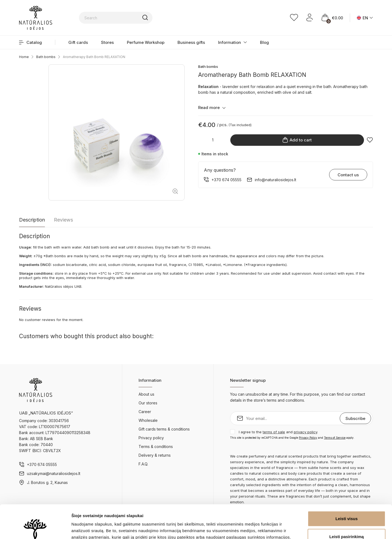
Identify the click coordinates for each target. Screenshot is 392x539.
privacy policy (305, 432)
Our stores (148, 403)
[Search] (151, 18)
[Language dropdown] (365, 18)
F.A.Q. (143, 464)
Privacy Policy (308, 438)
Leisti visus (347, 485)
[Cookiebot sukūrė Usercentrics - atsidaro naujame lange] (35, 528)
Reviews (63, 220)
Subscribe (355, 418)
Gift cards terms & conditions (164, 429)
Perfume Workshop (146, 42)
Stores (107, 42)
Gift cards (78, 42)
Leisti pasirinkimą (347, 503)
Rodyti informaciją (279, 528)
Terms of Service (335, 438)
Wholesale (148, 420)
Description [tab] (32, 220)
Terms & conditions (156, 446)
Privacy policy (151, 438)
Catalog (30, 42)
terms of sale (274, 432)
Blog (264, 42)
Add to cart (297, 140)
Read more (212, 108)
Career (145, 412)
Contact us (348, 175)
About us (146, 394)
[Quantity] (213, 140)
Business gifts (191, 42)
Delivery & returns (155, 455)
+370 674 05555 (42, 464)
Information (229, 42)
